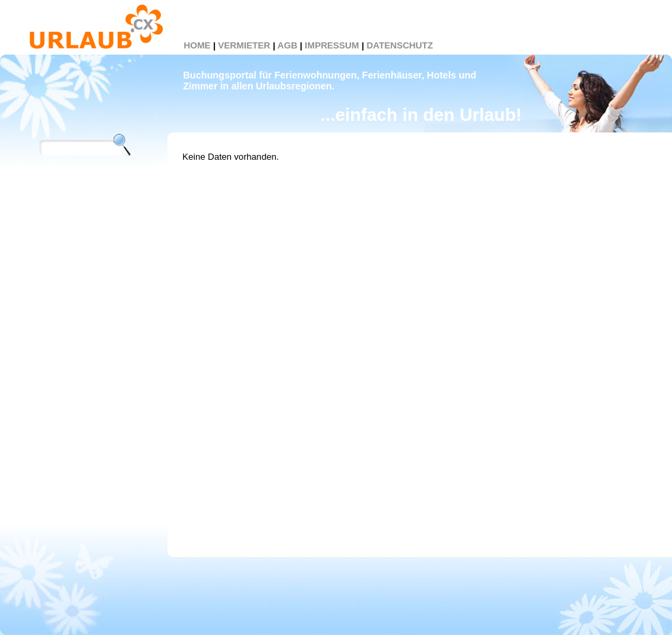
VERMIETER (244, 45)
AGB (287, 45)
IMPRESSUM (332, 45)
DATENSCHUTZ (400, 45)
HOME (197, 45)
